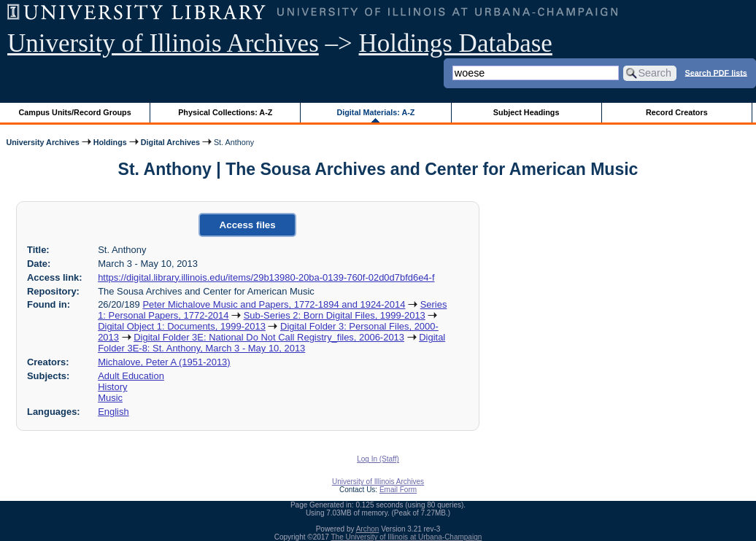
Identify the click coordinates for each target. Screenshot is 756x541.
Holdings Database (456, 43)
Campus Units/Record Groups (75, 112)
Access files (248, 225)
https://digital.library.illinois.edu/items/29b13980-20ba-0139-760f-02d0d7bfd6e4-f (266, 277)
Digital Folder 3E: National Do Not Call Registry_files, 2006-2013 (269, 337)
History (112, 387)
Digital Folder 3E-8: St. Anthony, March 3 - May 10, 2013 (271, 343)
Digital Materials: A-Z (375, 112)
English (113, 412)
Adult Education (131, 376)
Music (110, 398)
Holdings (110, 142)
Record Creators (677, 112)
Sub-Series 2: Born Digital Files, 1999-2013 (335, 315)
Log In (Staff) (378, 459)
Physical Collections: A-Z (225, 112)
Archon (368, 529)
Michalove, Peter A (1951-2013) (164, 362)
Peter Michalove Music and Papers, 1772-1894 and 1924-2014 (274, 304)
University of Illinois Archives (163, 43)
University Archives (42, 142)
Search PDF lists (716, 72)
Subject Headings (526, 112)
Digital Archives (170, 142)
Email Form (398, 490)
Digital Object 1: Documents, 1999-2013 (182, 326)
